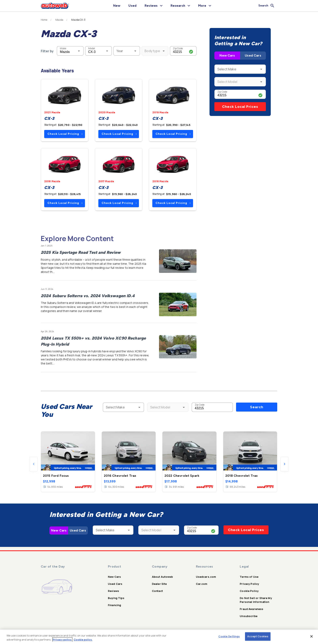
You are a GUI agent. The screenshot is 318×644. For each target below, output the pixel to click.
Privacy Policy (249, 584)
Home (44, 20)
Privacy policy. (62, 640)
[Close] (312, 636)
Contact (157, 591)
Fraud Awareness (251, 609)
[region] (159, 637)
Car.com (202, 584)
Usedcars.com (206, 577)
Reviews (113, 591)
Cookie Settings (229, 636)
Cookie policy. (83, 640)
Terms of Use (249, 577)
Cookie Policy (249, 591)
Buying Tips (116, 598)
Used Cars (253, 55)
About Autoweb (162, 577)
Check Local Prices (240, 107)
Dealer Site (159, 584)
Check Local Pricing (65, 134)
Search (257, 407)
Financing (114, 605)
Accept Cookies (258, 636)
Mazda (59, 20)
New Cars (227, 55)
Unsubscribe (249, 616)
